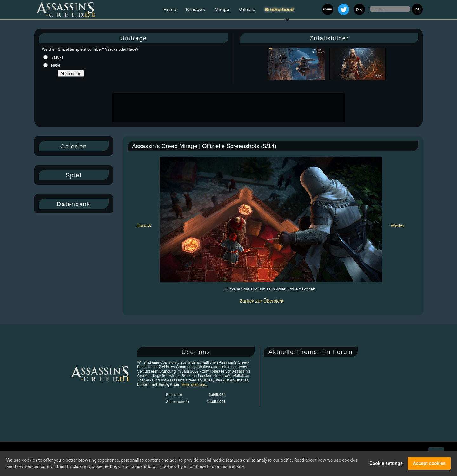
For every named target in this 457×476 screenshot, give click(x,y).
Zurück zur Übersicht (262, 301)
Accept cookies (429, 463)
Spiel (74, 175)
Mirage (222, 9)
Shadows (195, 9)
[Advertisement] (228, 108)
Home (170, 9)
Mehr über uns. (194, 385)
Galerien (74, 146)
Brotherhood (279, 9)
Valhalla (247, 9)
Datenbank (74, 204)
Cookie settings (386, 463)
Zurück (144, 225)
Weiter (397, 225)
